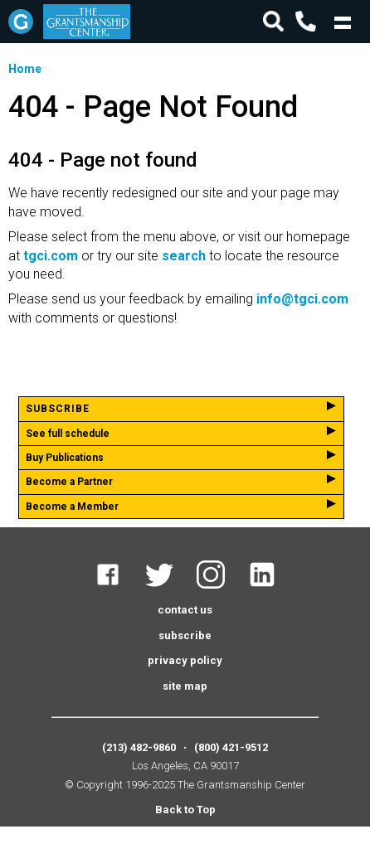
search (184, 256)
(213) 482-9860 (139, 747)
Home (25, 69)
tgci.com (51, 256)
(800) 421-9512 (231, 747)
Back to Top (185, 810)
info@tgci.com (302, 299)
